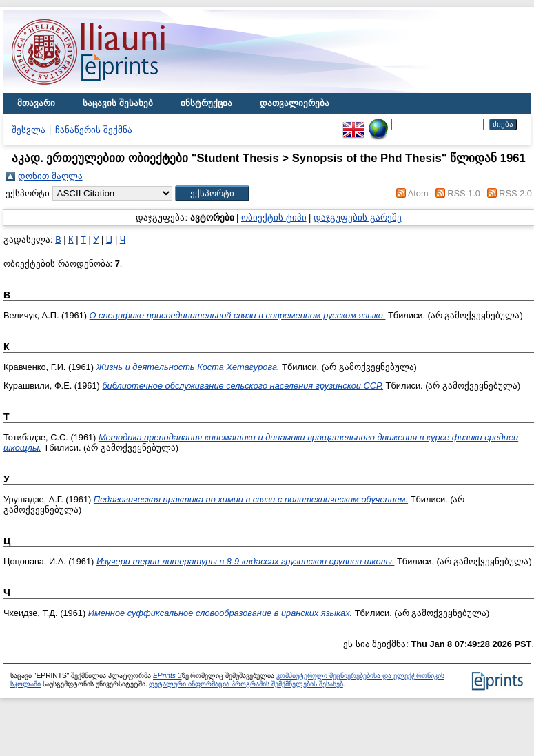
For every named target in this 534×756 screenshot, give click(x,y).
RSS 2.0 (515, 193)
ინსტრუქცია (206, 103)
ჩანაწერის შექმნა (94, 130)
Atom (418, 193)
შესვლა (29, 130)
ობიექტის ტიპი (274, 217)
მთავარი (36, 103)
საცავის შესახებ (118, 103)
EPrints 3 (167, 676)
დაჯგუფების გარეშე (358, 217)
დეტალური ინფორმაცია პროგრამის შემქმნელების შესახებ (246, 684)
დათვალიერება (295, 103)
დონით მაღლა (50, 176)
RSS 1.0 (464, 193)
